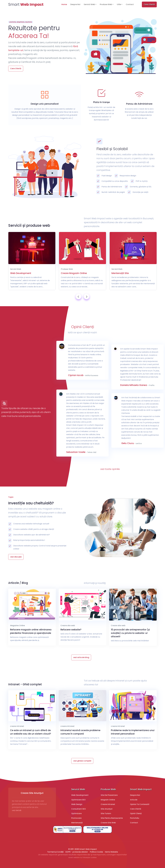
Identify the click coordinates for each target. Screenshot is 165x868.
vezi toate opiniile (110, 469)
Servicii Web (89, 4)
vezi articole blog (81, 657)
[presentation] (78, 296)
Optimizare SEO (78, 800)
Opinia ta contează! (140, 804)
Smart (26, 4)
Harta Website (111, 852)
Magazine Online (17, 626)
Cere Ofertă (149, 4)
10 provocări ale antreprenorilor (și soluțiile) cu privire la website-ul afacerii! (130, 633)
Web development (80, 795)
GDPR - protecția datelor (77, 852)
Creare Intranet (108, 804)
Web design (77, 804)
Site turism (106, 813)
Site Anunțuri (107, 809)
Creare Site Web (108, 823)
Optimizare (76, 813)
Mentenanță (77, 823)
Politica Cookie (96, 852)
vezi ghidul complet (82, 761)
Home (64, 4)
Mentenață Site (120, 273)
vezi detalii (17, 810)
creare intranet (17, 726)
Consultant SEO (79, 809)
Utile (119, 4)
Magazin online (108, 800)
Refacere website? (71, 630)
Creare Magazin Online (74, 273)
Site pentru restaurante (112, 818)
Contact (130, 4)
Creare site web (68, 626)
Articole (134, 800)
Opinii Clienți (136, 813)
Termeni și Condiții (55, 852)
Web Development (21, 273)
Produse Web (106, 4)
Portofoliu (135, 818)
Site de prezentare (109, 795)
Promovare (76, 818)
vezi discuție (16, 557)
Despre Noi (75, 4)
